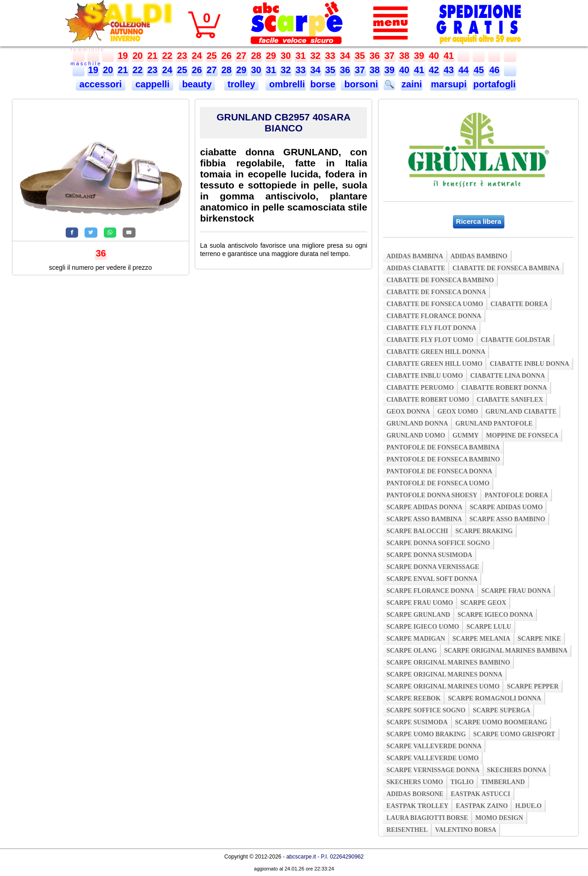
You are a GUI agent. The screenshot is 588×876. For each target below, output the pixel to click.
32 (316, 56)
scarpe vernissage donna (433, 770)
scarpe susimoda (417, 722)
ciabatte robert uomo (428, 400)
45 (479, 70)
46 (494, 70)
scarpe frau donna (516, 591)
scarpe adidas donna (424, 507)
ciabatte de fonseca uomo (435, 304)
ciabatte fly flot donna (431, 328)
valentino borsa (466, 830)
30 (286, 56)
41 (449, 56)
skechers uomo (415, 782)
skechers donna (517, 770)
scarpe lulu (489, 627)
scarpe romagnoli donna (495, 698)
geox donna (408, 412)
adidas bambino (479, 256)
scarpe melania (481, 639)
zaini (412, 84)
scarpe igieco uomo (423, 627)
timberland (503, 782)
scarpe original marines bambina (506, 651)
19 (123, 56)
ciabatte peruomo (420, 388)
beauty (197, 84)
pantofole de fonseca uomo (438, 483)
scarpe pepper (533, 686)
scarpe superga (501, 710)
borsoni (360, 84)
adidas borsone (415, 794)
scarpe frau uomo (420, 603)
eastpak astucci (480, 794)
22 (167, 56)
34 (345, 56)
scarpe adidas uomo (506, 507)
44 (464, 70)
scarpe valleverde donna (434, 746)
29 (271, 56)
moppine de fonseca (522, 435)
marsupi (449, 84)
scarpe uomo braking (426, 734)
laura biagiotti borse (427, 818)
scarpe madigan (416, 639)
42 (434, 70)
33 (330, 56)
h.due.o (528, 806)
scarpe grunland (418, 615)
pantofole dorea (516, 495)
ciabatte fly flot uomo (430, 340)
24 (197, 56)
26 (226, 56)
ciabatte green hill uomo (434, 364)
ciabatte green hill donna (436, 352)
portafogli (494, 84)
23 (182, 56)
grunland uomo (416, 435)
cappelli (153, 84)
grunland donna (417, 424)
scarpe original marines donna (444, 674)
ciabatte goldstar (516, 340)
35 (360, 56)
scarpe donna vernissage (433, 567)
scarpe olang (411, 651)
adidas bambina (415, 256)
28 (256, 56)
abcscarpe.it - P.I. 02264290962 (325, 857)
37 (390, 56)
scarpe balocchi (417, 531)
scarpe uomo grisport (514, 734)
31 (300, 56)
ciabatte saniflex (510, 400)
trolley (241, 84)
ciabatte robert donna (504, 388)
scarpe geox (483, 603)
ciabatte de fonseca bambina (506, 268)
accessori (100, 84)
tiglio (462, 782)
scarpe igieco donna (495, 615)
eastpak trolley (417, 806)
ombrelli (286, 84)
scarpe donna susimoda (429, 555)
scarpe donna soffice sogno (438, 543)
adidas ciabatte (416, 268)
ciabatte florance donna (434, 316)
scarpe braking (484, 531)
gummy (466, 435)
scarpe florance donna (430, 591)
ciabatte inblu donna (529, 364)
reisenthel (407, 830)
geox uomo (458, 412)
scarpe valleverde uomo (433, 758)
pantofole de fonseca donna (439, 471)
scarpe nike (539, 639)
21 (153, 56)
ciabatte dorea (519, 304)
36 (375, 56)
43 (449, 70)
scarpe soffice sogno (426, 710)
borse (323, 84)
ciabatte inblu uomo (424, 376)
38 (404, 56)
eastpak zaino (482, 806)
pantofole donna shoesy (432, 495)
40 (434, 56)
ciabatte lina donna (508, 376)
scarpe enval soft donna (432, 579)
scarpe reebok (413, 698)
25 (212, 56)
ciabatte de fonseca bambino (440, 280)
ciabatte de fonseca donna (436, 292)
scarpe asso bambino (507, 519)
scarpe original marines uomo (443, 686)
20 (138, 56)
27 (241, 56)
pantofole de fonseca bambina (443, 447)
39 (419, 56)
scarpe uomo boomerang (501, 722)
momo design (499, 818)
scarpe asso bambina (424, 519)
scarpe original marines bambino (448, 663)
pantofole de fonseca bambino (443, 459)
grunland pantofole (494, 424)
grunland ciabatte (521, 412)
